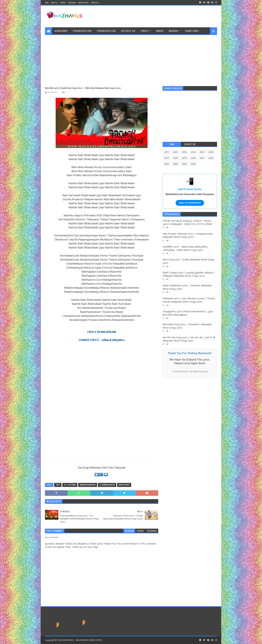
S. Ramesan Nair (107, 485)
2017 (167, 158)
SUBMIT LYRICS (192, 31)
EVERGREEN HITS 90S (106, 31)
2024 (175, 164)
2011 (167, 152)
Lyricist (144, 31)
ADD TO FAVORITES (190, 203)
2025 (184, 164)
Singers (160, 31)
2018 (175, 158)
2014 (193, 152)
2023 (167, 164)
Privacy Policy (83, 3)
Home (47, 3)
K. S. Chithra (70, 485)
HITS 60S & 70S (128, 31)
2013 (184, 152)
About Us (54, 3)
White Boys (124, 485)
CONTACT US (95, 3)
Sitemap (63, 3)
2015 (58, 485)
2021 (202, 158)
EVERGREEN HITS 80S (82, 31)
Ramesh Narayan (88, 485)
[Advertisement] (131, 58)
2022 (211, 158)
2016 (211, 152)
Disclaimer (72, 3)
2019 (184, 158)
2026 (193, 164)
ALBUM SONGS (61, 31)
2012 (175, 152)
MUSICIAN (173, 31)
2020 (193, 158)
